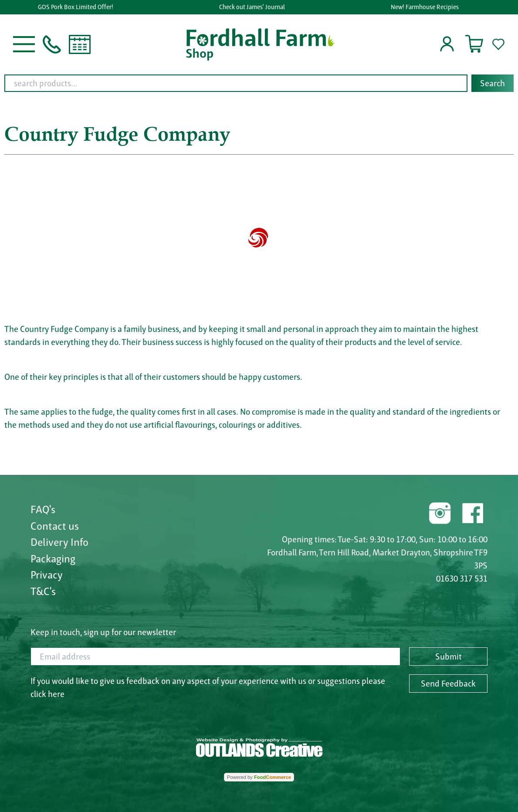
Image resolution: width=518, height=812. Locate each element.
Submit (449, 656)
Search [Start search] (493, 83)
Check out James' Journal (253, 7)
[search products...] (236, 83)
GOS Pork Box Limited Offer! (76, 7)
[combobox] (259, 83)
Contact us (55, 526)
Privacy (47, 575)
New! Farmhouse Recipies (426, 7)
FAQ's (43, 509)
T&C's (43, 591)
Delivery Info (59, 542)
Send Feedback (448, 683)
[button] (24, 44)
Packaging (53, 558)
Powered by (259, 777)
